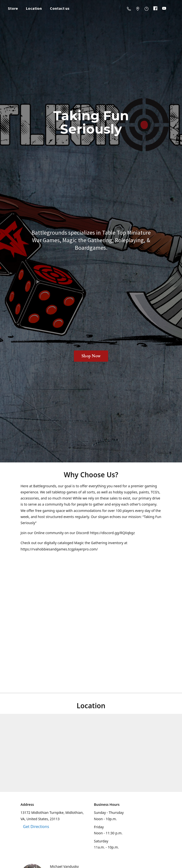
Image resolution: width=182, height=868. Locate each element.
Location (34, 8)
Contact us (60, 8)
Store (13, 8)
